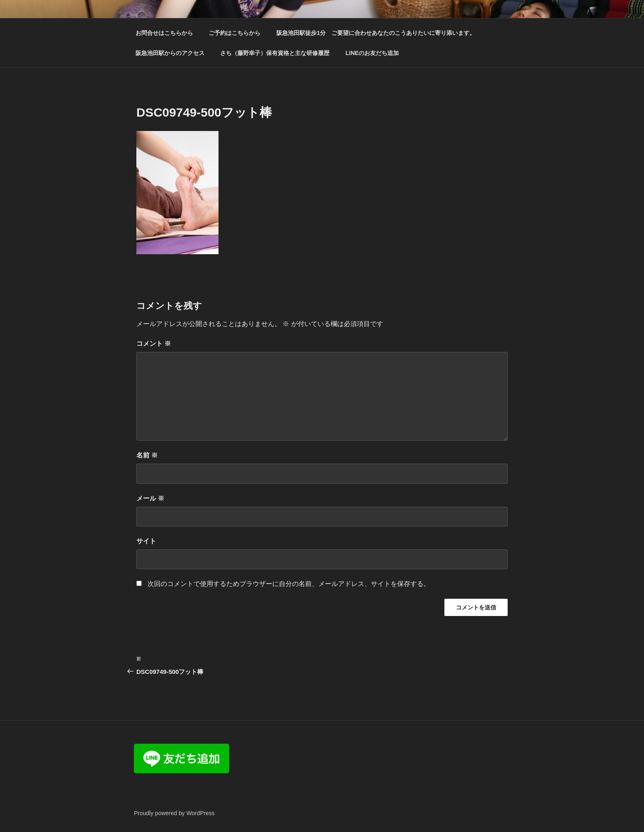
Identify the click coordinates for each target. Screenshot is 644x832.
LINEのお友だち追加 (372, 53)
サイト (146, 541)
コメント (154, 344)
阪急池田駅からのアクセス (170, 53)
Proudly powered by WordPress (174, 813)
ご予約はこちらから (235, 33)
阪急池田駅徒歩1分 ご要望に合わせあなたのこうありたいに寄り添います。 (376, 33)
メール (150, 498)
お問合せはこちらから (164, 33)
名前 (147, 455)
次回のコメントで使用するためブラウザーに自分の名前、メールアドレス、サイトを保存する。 (289, 584)
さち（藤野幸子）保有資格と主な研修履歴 (275, 53)
